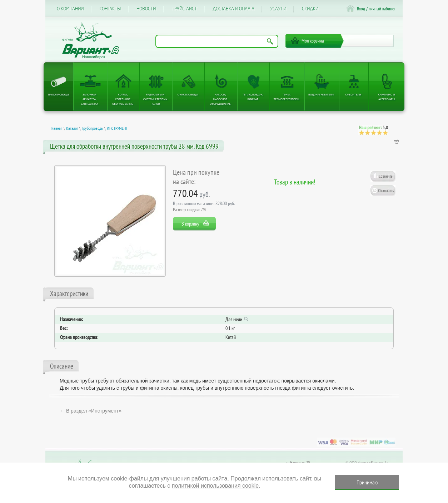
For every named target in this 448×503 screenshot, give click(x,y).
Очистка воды (188, 94)
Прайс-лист (184, 9)
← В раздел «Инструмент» (91, 411)
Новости (146, 9)
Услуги (278, 9)
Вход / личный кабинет (376, 9)
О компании (70, 9)
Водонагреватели (321, 94)
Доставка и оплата (233, 9)
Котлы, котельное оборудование (123, 99)
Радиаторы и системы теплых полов (155, 99)
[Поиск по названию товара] (217, 41)
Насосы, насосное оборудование (220, 99)
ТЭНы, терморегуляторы (286, 97)
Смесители (353, 94)
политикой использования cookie (215, 486)
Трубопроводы (58, 94)
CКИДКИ (310, 9)
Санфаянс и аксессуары (387, 97)
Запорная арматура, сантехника (89, 99)
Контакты (110, 9)
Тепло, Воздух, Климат (253, 97)
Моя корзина (313, 41)
